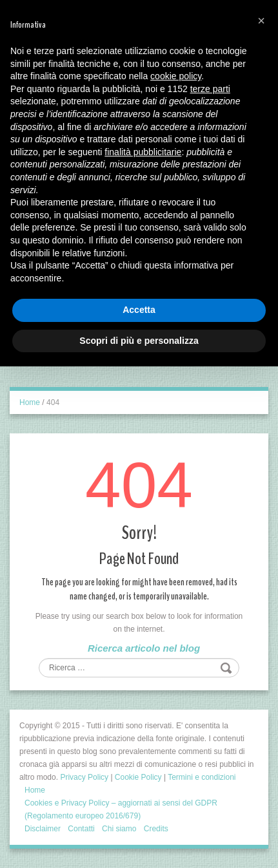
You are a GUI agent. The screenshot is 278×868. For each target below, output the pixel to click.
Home (30, 402)
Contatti (81, 829)
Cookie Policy (138, 777)
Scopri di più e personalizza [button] (139, 341)
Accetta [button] (139, 310)
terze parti (210, 89)
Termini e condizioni (202, 777)
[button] (261, 21)
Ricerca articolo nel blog (144, 648)
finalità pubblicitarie (143, 152)
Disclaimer (43, 829)
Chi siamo (119, 829)
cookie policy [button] (176, 76)
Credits (156, 829)
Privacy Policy (84, 777)
